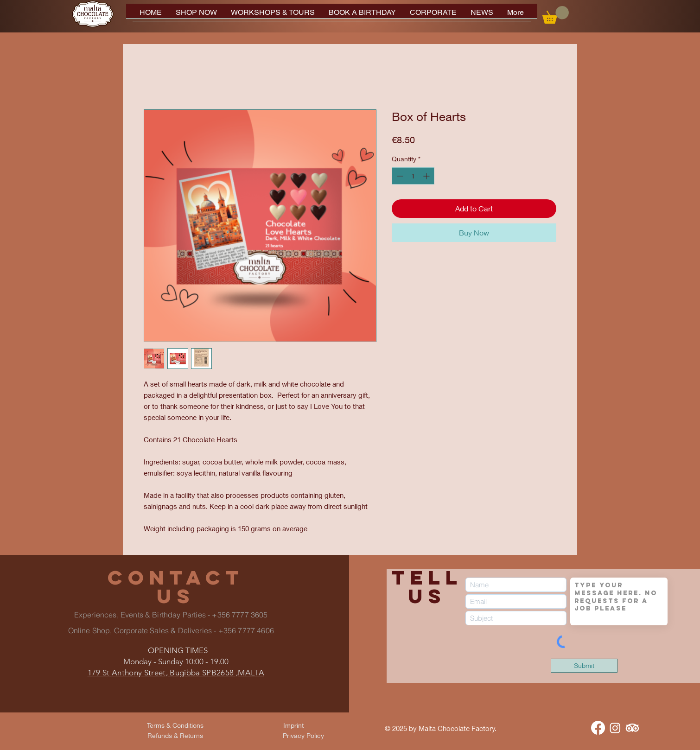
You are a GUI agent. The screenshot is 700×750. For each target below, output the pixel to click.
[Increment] (427, 176)
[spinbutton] (413, 176)
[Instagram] (615, 728)
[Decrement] (399, 176)
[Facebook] (598, 728)
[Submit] (584, 666)
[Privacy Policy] (303, 736)
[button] (556, 15)
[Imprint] (293, 725)
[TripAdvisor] (632, 728)
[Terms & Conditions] (175, 725)
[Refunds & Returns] (175, 736)
